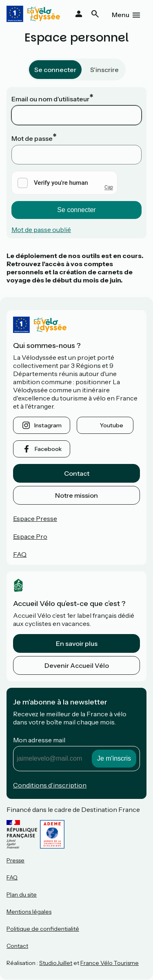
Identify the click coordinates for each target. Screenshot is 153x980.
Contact (77, 473)
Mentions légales (29, 912)
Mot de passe (32, 138)
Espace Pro (30, 536)
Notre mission (76, 495)
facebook (48, 449)
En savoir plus (77, 643)
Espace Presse (35, 518)
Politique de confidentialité (43, 929)
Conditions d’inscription (50, 785)
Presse (16, 860)
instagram (48, 425)
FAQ (20, 554)
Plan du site (22, 895)
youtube (112, 425)
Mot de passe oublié (41, 230)
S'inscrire (104, 70)
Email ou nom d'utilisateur (50, 99)
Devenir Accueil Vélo (77, 665)
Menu (121, 15)
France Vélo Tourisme (110, 963)
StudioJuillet (56, 963)
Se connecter (55, 70)
